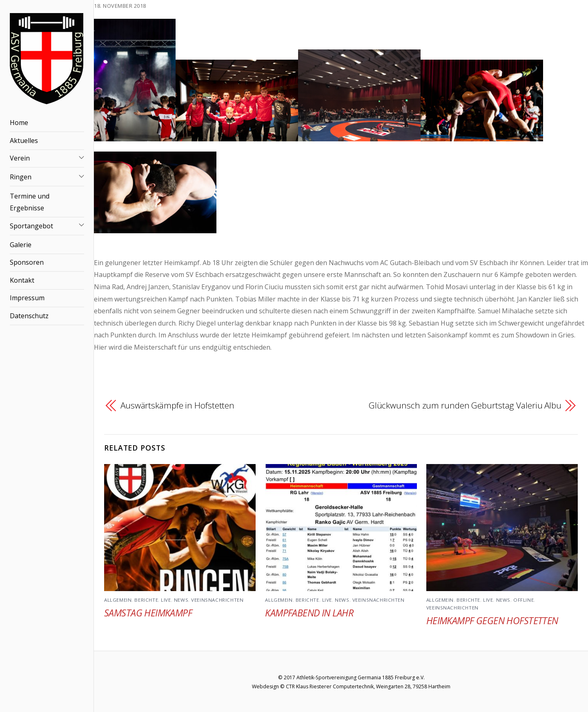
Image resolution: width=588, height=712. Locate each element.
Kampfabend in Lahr (309, 613)
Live (166, 600)
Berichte (146, 600)
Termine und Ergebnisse (30, 202)
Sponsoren (27, 262)
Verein (20, 158)
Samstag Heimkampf (148, 613)
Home (19, 123)
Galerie (21, 245)
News (181, 600)
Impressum (27, 298)
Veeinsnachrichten (217, 600)
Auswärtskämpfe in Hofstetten (177, 405)
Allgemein (118, 600)
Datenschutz (29, 316)
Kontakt (22, 280)
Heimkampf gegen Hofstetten (492, 620)
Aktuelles (24, 141)
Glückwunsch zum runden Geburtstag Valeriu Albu (465, 405)
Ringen (21, 177)
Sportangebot (31, 226)
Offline (523, 600)
